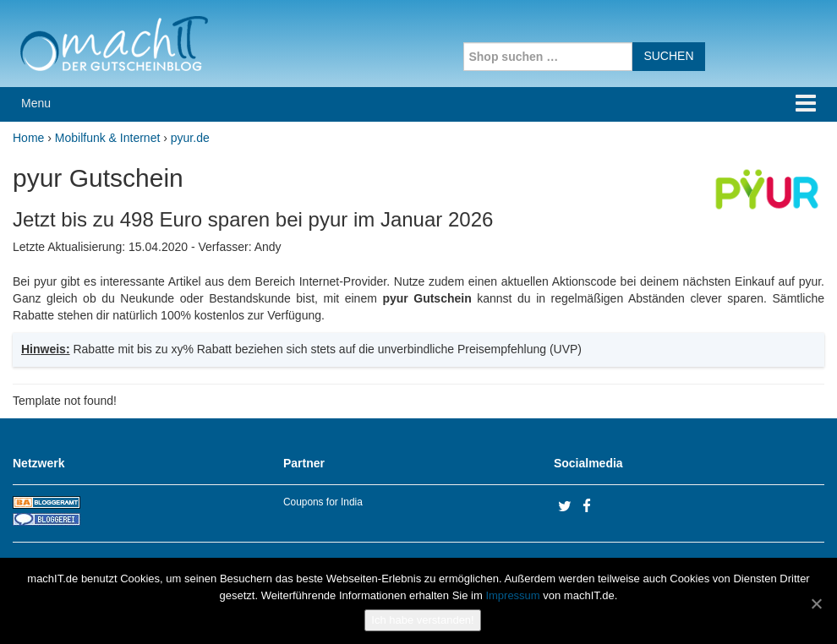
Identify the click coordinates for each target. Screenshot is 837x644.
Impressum (512, 595)
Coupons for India (323, 502)
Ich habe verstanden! (422, 620)
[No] (816, 603)
